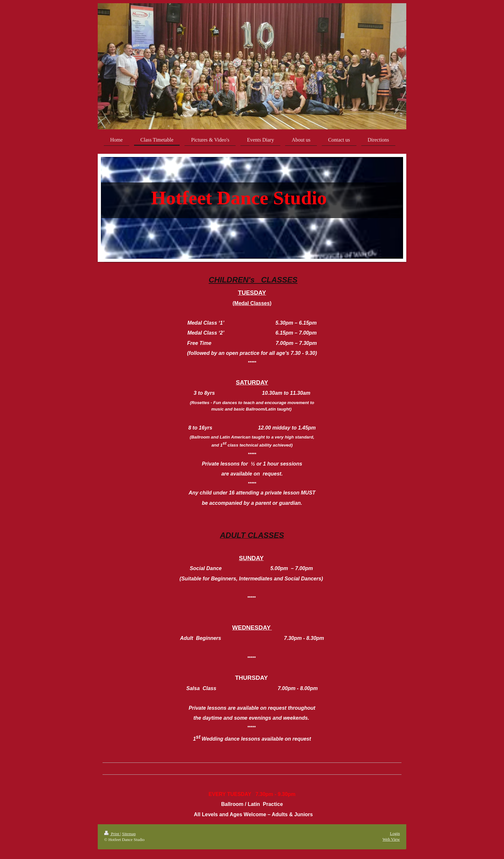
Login (395, 833)
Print (112, 834)
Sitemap (129, 834)
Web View (391, 839)
